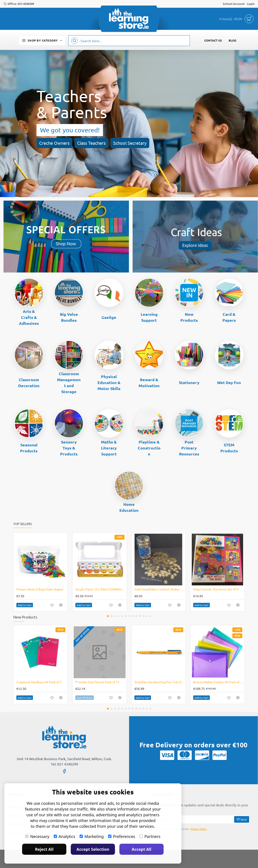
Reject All (44, 849)
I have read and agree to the (180, 829)
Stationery (189, 382)
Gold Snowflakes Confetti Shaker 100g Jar (160, 589)
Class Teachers (91, 143)
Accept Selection (93, 849)
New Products (189, 317)
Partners (150, 836)
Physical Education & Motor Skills (109, 382)
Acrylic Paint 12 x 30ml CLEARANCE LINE (100, 589)
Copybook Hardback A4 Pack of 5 (39, 682)
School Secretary (130, 143)
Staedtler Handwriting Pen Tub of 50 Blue (160, 682)
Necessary (37, 836)
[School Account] (234, 4)
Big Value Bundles (69, 317)
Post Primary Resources (189, 448)
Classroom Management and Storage (69, 383)
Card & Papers (229, 317)
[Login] (251, 4)
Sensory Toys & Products (69, 448)
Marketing (92, 836)
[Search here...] (75, 41)
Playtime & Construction (149, 448)
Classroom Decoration (29, 383)
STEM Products (229, 448)
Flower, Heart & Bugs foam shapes (40, 589)
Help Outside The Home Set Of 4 (216, 589)
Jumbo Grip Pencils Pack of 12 (97, 682)
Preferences (122, 836)
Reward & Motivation (149, 383)
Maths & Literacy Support (109, 448)
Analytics (64, 836)
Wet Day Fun (229, 382)
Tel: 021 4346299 (64, 764)
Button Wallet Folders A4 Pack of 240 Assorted (218, 682)
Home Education (129, 507)
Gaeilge (109, 317)
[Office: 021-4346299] (19, 4)
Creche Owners (54, 143)
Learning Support (149, 317)
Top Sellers (23, 524)
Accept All (142, 849)
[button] (25, 605)
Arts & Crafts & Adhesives (29, 317)
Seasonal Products (29, 448)
